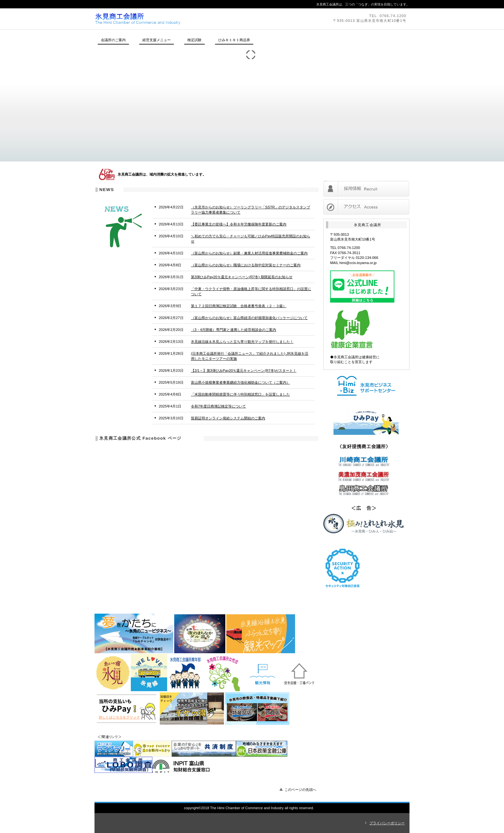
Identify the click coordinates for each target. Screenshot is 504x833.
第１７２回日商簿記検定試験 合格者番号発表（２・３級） (239, 306)
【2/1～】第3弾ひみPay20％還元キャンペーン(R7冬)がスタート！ (244, 371)
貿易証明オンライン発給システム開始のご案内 (228, 418)
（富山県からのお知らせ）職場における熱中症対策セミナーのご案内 (246, 265)
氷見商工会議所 (183, 19)
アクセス (366, 207)
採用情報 (366, 189)
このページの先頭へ (300, 790)
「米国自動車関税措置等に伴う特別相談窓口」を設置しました (240, 394)
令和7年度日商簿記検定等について (218, 406)
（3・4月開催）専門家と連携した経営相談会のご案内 (234, 330)
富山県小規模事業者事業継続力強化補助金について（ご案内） (240, 382)
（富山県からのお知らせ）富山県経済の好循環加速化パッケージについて (249, 318)
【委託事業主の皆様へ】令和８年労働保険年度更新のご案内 (239, 224)
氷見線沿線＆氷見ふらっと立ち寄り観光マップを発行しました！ (242, 342)
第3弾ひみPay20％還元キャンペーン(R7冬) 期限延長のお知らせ (242, 277)
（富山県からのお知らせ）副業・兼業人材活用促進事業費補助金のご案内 (249, 253)
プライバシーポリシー (387, 823)
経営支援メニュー (157, 40)
